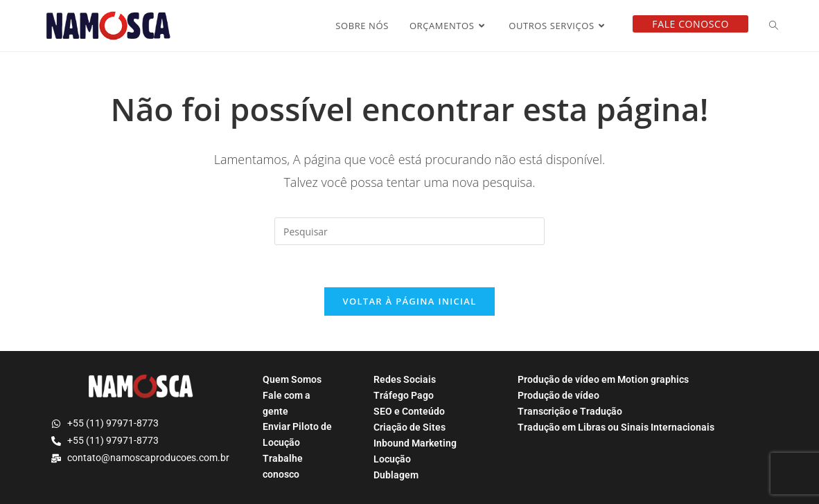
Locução (392, 459)
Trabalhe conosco (283, 466)
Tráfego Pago (404, 395)
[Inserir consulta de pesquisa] (409, 231)
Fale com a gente (287, 403)
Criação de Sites (409, 427)
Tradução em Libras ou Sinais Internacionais (616, 427)
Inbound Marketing (415, 443)
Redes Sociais (405, 379)
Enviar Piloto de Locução (297, 434)
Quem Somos (292, 379)
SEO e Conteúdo (409, 411)
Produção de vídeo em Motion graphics (603, 379)
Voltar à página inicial (409, 301)
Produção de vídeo (558, 395)
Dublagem (396, 475)
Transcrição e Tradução (570, 411)
